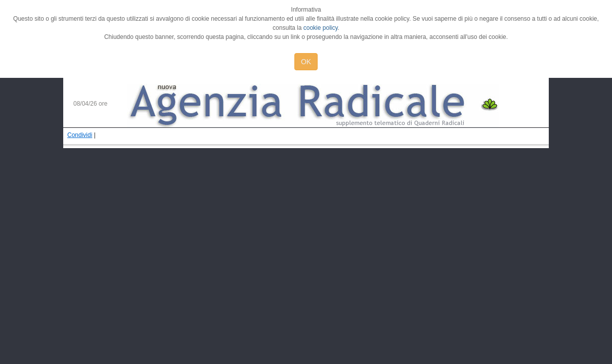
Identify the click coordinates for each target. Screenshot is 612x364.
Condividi (80, 135)
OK (306, 62)
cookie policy (321, 28)
